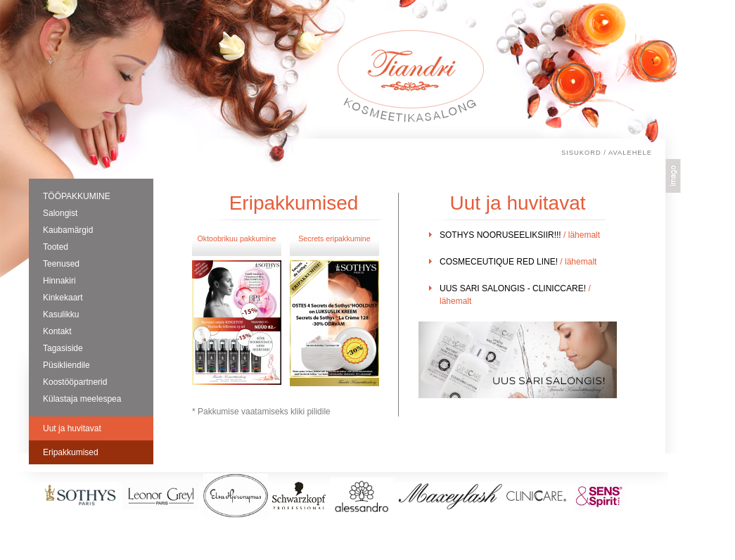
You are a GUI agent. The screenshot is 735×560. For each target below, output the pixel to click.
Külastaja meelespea (82, 399)
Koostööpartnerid (75, 382)
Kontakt (57, 331)
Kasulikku (61, 314)
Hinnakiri (59, 281)
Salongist (60, 213)
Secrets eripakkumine (334, 238)
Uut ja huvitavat (72, 428)
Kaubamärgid (68, 230)
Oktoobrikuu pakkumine (237, 238)
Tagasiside (63, 348)
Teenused (61, 264)
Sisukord (581, 153)
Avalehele (630, 153)
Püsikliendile (66, 365)
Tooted (56, 247)
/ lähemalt (582, 235)
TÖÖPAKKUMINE (77, 196)
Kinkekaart (63, 298)
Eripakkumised (71, 452)
